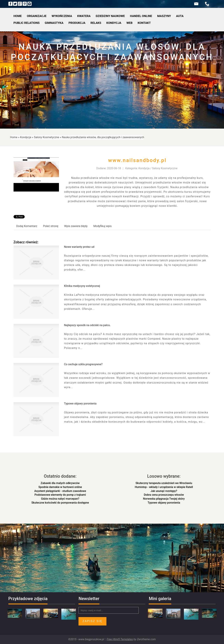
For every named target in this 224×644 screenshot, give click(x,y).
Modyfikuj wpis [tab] (102, 226)
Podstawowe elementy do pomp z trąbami (60, 495)
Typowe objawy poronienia (80, 404)
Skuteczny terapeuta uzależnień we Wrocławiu (164, 483)
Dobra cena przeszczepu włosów (164, 495)
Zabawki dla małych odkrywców (60, 483)
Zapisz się (92, 621)
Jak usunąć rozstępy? (164, 491)
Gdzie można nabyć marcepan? (60, 499)
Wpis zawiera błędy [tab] (76, 226)
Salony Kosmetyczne (47, 137)
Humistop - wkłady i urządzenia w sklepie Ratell (164, 487)
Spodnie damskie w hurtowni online (60, 487)
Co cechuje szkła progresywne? (83, 364)
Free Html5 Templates (120, 639)
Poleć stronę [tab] (51, 226)
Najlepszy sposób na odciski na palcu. (87, 325)
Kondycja (26, 137)
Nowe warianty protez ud (79, 247)
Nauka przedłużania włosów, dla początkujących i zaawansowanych (103, 137)
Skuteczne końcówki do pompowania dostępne (60, 503)
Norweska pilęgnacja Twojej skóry (164, 499)
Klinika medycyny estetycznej (82, 286)
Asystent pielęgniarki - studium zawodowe (60, 491)
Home (14, 137)
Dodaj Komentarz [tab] (27, 226)
